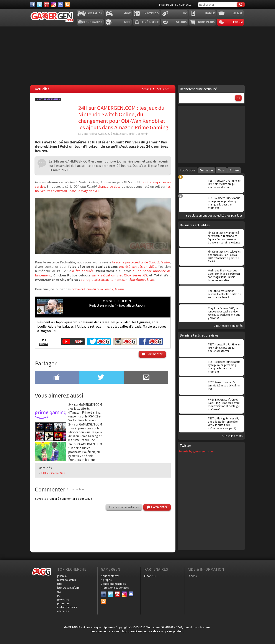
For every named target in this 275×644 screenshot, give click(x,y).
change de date (109, 186)
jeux (60, 584)
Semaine (207, 170)
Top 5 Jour (188, 170)
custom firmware (67, 607)
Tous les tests (234, 436)
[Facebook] (33, 5)
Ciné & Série (150, 22)
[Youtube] (47, 5)
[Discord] (61, 5)
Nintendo (152, 13)
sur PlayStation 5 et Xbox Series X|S (119, 275)
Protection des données (115, 588)
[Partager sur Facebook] (57, 378)
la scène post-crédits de (141, 262)
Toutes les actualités (229, 326)
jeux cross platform (68, 588)
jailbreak (62, 576)
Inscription (166, 5)
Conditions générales (113, 584)
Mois (221, 170)
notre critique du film (98, 289)
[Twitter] (40, 5)
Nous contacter (110, 576)
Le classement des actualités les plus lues (215, 215)
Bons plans (206, 22)
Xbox (127, 13)
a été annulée (82, 271)
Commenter (154, 354)
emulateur (63, 611)
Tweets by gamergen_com (196, 451)
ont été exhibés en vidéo (138, 266)
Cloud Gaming (92, 22)
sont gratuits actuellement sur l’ (117, 279)
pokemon (63, 603)
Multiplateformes (48, 99)
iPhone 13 (150, 576)
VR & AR (238, 13)
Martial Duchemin (137, 134)
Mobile (210, 13)
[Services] (67, 5)
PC (185, 13)
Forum (238, 22)
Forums (192, 576)
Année (234, 170)
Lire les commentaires (124, 507)
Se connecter (184, 5)
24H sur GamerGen (53, 473)
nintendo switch (67, 580)
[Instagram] (54, 5)
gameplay (63, 599)
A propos (106, 580)
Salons (181, 22)
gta (59, 592)
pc (59, 596)
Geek (127, 22)
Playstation (94, 13)
